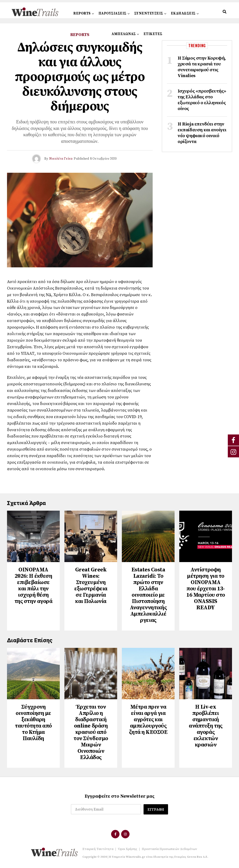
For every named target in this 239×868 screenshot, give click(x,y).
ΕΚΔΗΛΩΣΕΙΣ (183, 13)
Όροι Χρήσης (128, 849)
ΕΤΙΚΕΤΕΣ (153, 34)
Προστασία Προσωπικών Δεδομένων (169, 849)
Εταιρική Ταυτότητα (98, 849)
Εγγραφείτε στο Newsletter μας (120, 796)
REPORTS (82, 13)
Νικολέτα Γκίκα (61, 159)
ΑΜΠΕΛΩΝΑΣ (124, 34)
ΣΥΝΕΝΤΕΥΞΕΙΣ (149, 13)
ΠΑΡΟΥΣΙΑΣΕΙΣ (112, 13)
